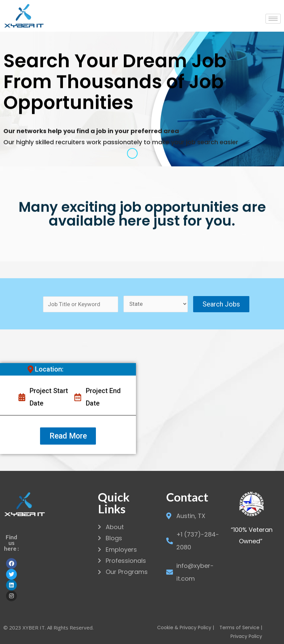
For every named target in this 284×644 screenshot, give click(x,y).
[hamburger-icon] (273, 19)
